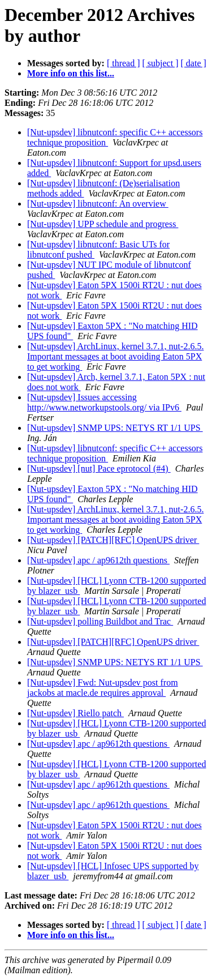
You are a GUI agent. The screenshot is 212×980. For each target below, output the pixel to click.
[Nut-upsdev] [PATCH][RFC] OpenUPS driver (113, 540)
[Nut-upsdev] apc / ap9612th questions (98, 560)
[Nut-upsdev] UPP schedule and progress (103, 224)
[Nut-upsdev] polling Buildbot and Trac (100, 621)
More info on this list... (71, 73)
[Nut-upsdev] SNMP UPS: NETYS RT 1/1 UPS (115, 428)
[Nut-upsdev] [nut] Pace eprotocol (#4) (99, 468)
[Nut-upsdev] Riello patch (75, 713)
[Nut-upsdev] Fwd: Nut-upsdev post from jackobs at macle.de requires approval (103, 688)
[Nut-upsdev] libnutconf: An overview (98, 204)
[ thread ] (124, 63)
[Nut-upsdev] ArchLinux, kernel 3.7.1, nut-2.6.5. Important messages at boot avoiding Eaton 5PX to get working (115, 356)
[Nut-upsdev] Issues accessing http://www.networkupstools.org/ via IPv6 (104, 402)
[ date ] (194, 63)
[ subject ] (161, 63)
